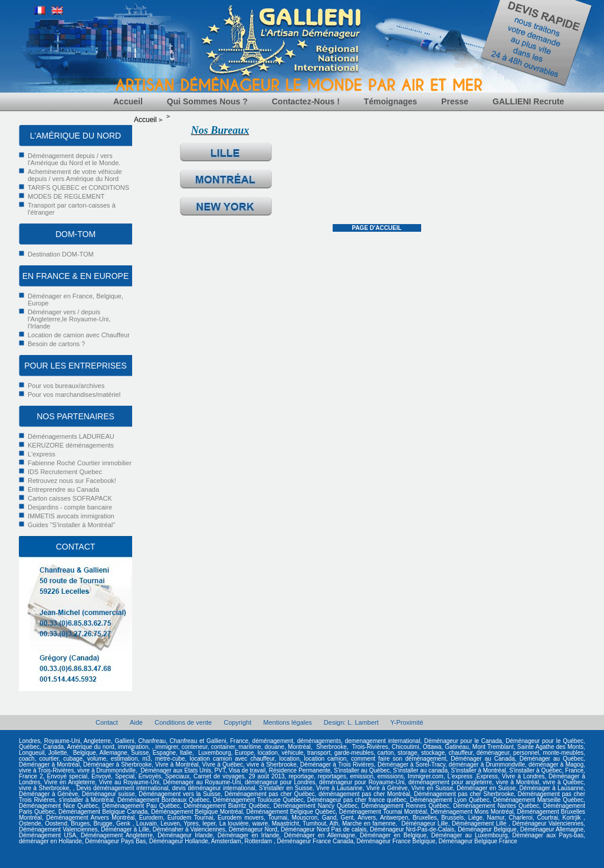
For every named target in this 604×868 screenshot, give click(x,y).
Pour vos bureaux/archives (66, 386)
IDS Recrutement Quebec (65, 472)
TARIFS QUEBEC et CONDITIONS (78, 188)
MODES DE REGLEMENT (66, 196)
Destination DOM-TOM (61, 254)
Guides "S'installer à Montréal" (71, 525)
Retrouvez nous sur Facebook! (72, 481)
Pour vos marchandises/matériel (74, 394)
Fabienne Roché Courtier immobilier (80, 463)
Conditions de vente (183, 722)
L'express (42, 454)
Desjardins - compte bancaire (70, 507)
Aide (136, 722)
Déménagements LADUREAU (71, 436)
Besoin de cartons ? (56, 344)
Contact (107, 722)
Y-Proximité (407, 722)
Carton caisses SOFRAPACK (70, 498)
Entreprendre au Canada (63, 489)
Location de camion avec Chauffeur (79, 335)
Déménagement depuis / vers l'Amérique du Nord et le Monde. (74, 159)
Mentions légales (288, 722)
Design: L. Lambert (351, 722)
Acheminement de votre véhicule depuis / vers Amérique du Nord (75, 175)
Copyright (237, 722)
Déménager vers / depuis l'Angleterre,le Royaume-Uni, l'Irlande (69, 319)
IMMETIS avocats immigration (71, 516)
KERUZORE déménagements (71, 445)
